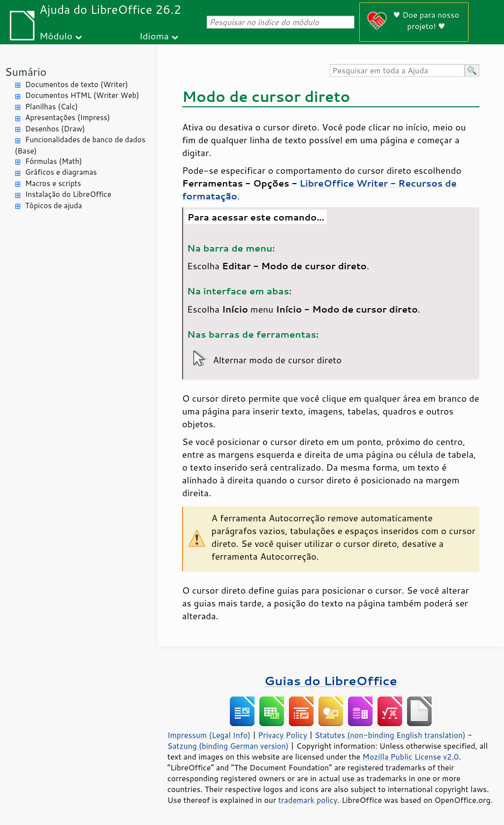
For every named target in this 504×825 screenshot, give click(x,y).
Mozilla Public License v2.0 (410, 757)
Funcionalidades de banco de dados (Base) (80, 145)
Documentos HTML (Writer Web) (82, 95)
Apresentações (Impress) (68, 117)
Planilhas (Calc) (51, 107)
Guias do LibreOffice (331, 681)
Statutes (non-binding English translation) (390, 735)
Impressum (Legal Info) (209, 735)
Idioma (154, 36)
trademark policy (308, 800)
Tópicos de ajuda (54, 206)
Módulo (56, 36)
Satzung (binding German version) (228, 746)
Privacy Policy (283, 735)
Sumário (26, 72)
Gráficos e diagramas (61, 172)
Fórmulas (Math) (54, 161)
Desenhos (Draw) (55, 129)
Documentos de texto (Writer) (77, 84)
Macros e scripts (53, 183)
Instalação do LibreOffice (68, 194)
